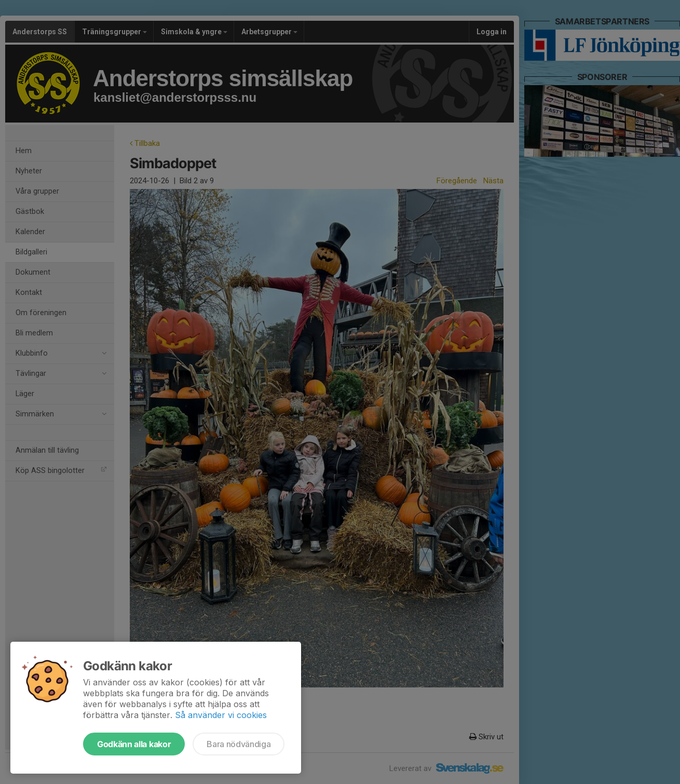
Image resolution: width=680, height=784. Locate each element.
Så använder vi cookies (221, 715)
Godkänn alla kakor (134, 744)
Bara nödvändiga (239, 744)
